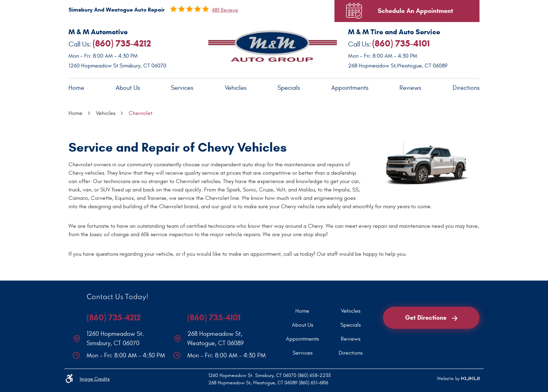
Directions (466, 88)
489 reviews (225, 10)
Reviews (410, 88)
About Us (128, 88)
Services (182, 88)
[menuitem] (76, 88)
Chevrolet (140, 113)
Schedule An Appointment (415, 11)
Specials (289, 88)
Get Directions (431, 318)
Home (76, 88)
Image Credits (95, 379)
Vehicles (236, 88)
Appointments (350, 88)
